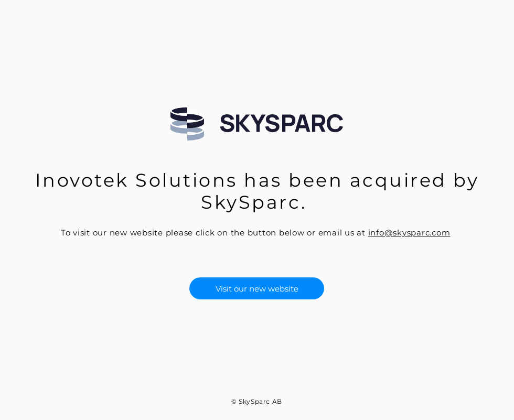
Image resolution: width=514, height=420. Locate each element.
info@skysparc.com (409, 233)
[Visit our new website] (257, 288)
